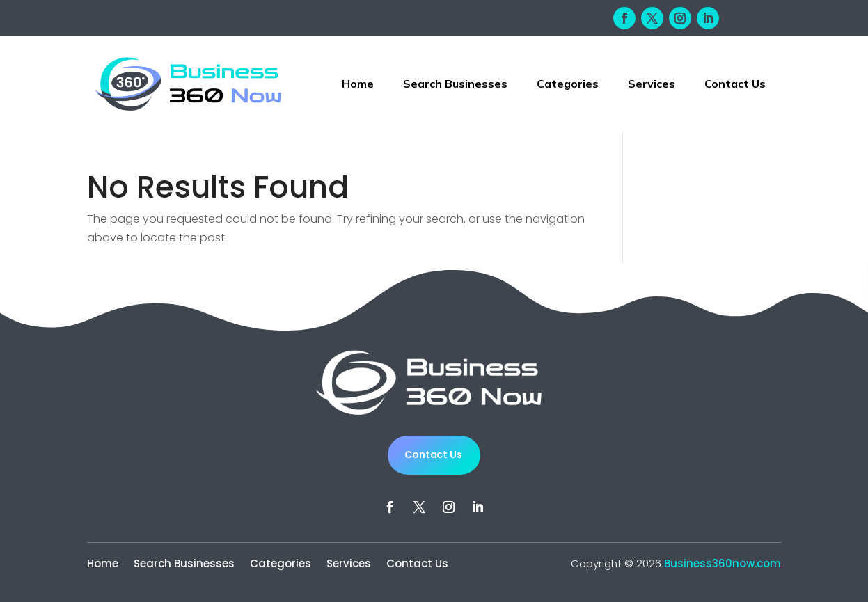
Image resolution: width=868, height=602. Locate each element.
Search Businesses (455, 84)
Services (652, 84)
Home (358, 84)
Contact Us (735, 84)
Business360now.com (723, 563)
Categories (568, 84)
